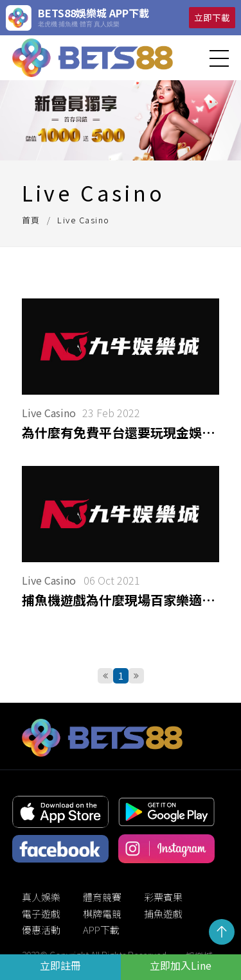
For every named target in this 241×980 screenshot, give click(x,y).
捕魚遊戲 (163, 914)
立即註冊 (60, 965)
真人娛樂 (41, 897)
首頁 (31, 220)
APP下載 (101, 930)
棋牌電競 (102, 914)
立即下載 (212, 17)
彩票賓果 (163, 897)
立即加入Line (181, 965)
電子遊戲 (41, 914)
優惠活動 (41, 930)
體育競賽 (102, 897)
